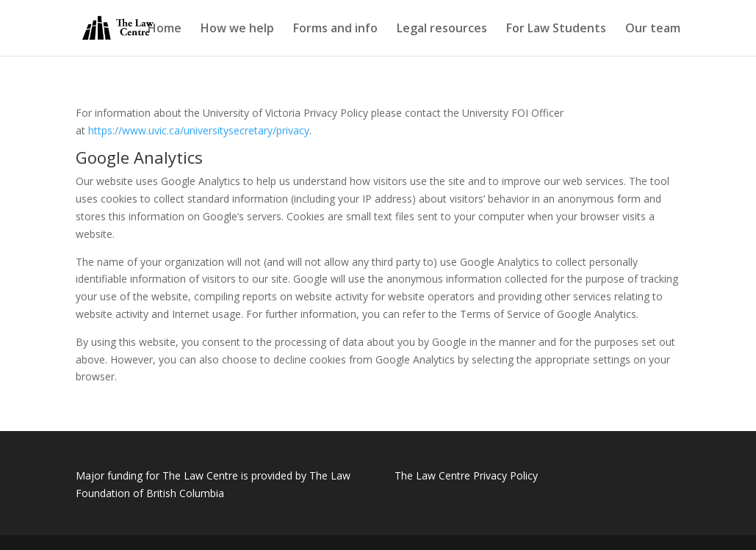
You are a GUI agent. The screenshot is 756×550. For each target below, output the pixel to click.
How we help (237, 29)
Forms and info (335, 29)
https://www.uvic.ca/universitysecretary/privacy (199, 130)
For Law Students (556, 29)
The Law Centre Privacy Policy (466, 475)
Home (165, 29)
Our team (653, 29)
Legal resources (442, 29)
